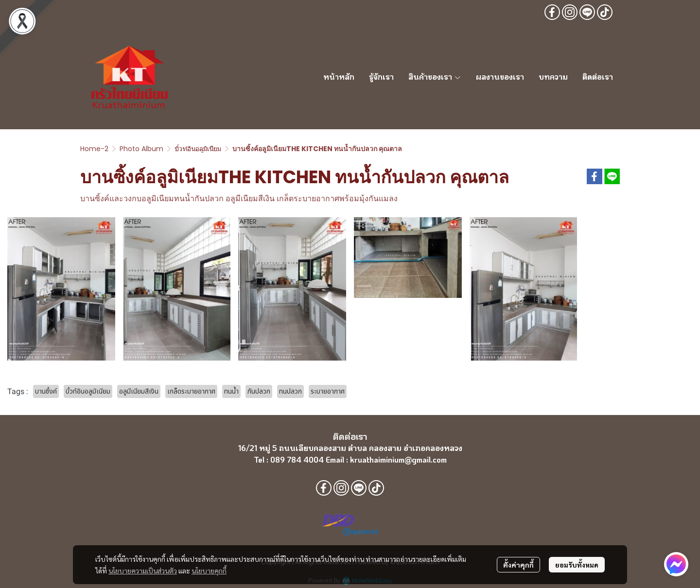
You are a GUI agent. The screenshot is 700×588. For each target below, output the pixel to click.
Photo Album (141, 149)
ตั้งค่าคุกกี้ (518, 565)
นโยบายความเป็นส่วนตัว (143, 571)
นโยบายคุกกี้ (209, 571)
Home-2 (94, 149)
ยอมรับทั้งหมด (577, 565)
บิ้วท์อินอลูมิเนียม (198, 149)
